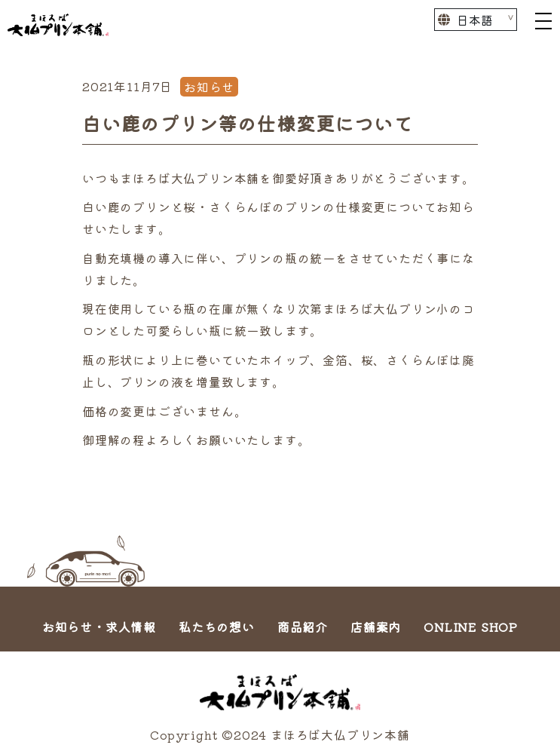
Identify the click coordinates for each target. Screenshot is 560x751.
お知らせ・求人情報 (99, 627)
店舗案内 (376, 627)
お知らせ (209, 87)
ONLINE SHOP (471, 627)
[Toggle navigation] (543, 20)
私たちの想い (217, 627)
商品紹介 (303, 627)
